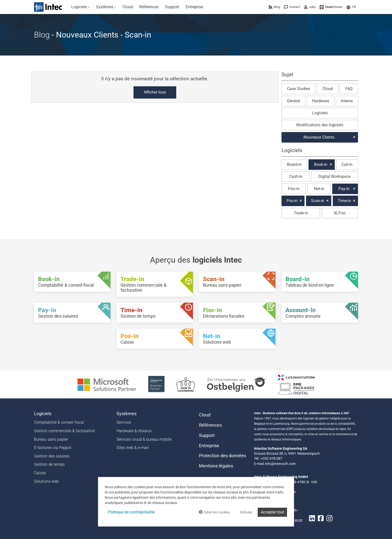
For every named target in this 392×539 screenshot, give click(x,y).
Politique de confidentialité (131, 512)
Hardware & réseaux (134, 431)
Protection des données (222, 456)
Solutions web (46, 481)
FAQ (349, 89)
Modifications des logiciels (320, 125)
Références (210, 425)
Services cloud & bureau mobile (144, 439)
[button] (351, 7)
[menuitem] (80, 7)
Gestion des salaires (52, 456)
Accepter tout (272, 512)
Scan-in (318, 201)
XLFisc (340, 213)
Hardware (320, 101)
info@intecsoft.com (280, 464)
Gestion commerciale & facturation (64, 431)
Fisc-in (294, 189)
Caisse (40, 473)
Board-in (294, 164)
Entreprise (209, 446)
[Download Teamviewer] (331, 7)
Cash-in (296, 176)
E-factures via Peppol (53, 448)
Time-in (344, 201)
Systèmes (126, 414)
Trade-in (301, 213)
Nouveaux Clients (319, 137)
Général (293, 101)
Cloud (328, 89)
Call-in (347, 164)
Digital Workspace (334, 176)
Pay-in (344, 189)
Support (207, 435)
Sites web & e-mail (133, 448)
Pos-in (292, 201)
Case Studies (298, 89)
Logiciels (320, 113)
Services (124, 422)
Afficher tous (155, 92)
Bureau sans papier (51, 439)
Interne (347, 101)
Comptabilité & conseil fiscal (59, 422)
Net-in (319, 189)
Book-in (321, 164)
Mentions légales (216, 466)
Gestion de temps (49, 464)
